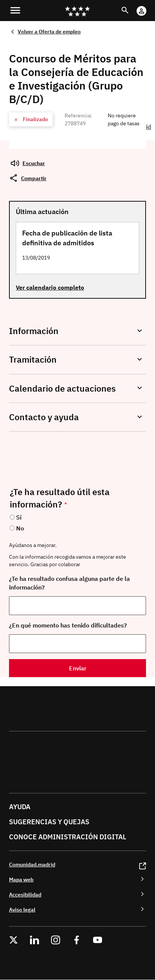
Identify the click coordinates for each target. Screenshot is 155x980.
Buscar (132, 6)
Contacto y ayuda (44, 417)
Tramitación (33, 359)
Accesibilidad (25, 894)
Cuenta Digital (149, 6)
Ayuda (20, 807)
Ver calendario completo (50, 287)
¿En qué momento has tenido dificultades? (68, 625)
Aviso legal (22, 909)
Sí (19, 517)
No (20, 528)
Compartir (34, 178)
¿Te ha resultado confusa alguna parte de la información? (69, 583)
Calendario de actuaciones (62, 388)
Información (34, 331)
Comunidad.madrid (32, 864)
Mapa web (21, 879)
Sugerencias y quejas (49, 822)
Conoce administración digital (68, 837)
